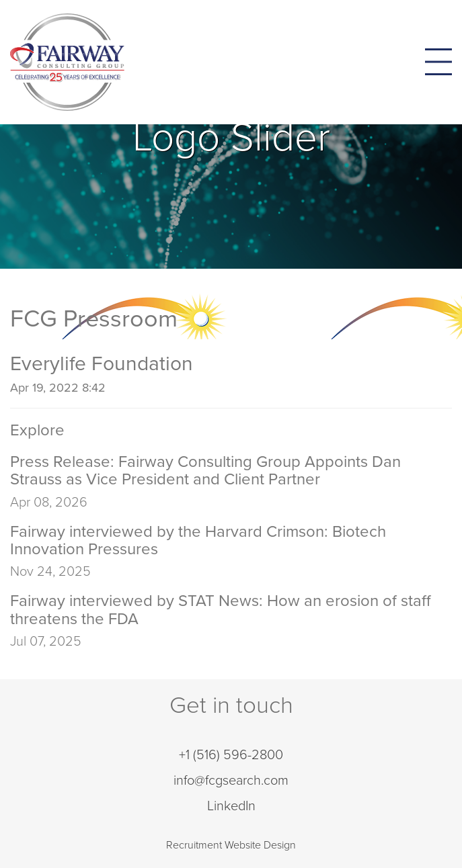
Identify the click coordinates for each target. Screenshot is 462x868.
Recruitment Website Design (231, 845)
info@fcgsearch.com (231, 781)
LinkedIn (231, 806)
